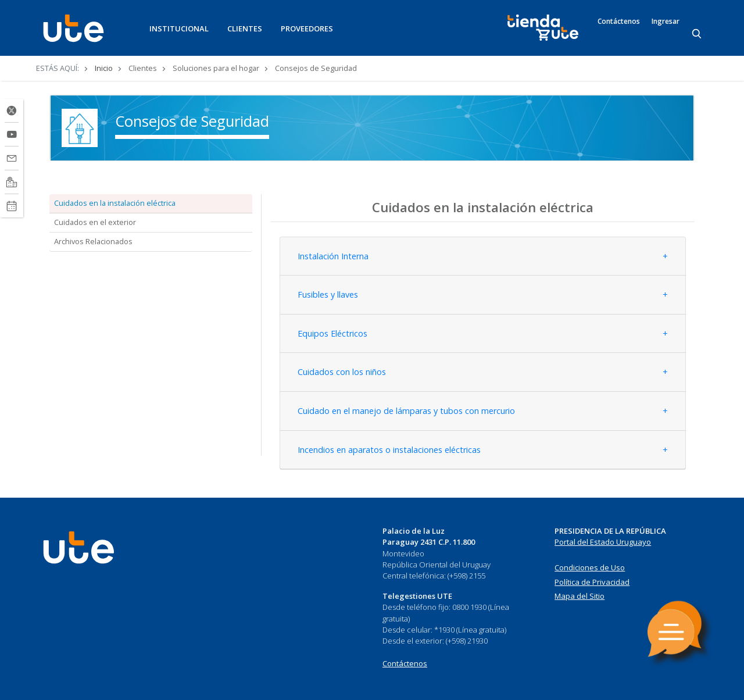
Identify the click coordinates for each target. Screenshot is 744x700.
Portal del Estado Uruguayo (603, 542)
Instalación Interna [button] (333, 256)
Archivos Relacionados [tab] (93, 241)
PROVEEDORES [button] (307, 28)
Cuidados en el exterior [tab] (95, 222)
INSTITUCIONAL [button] (179, 28)
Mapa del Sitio (580, 596)
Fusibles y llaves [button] (328, 294)
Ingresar (666, 22)
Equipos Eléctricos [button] (332, 333)
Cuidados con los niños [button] (342, 372)
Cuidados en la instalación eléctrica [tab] (115, 203)
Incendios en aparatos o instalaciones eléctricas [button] (389, 450)
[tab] (483, 257)
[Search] (697, 34)
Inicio (104, 68)
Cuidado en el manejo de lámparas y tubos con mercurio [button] (406, 411)
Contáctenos (619, 22)
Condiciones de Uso (590, 567)
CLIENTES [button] (245, 28)
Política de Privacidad (592, 582)
